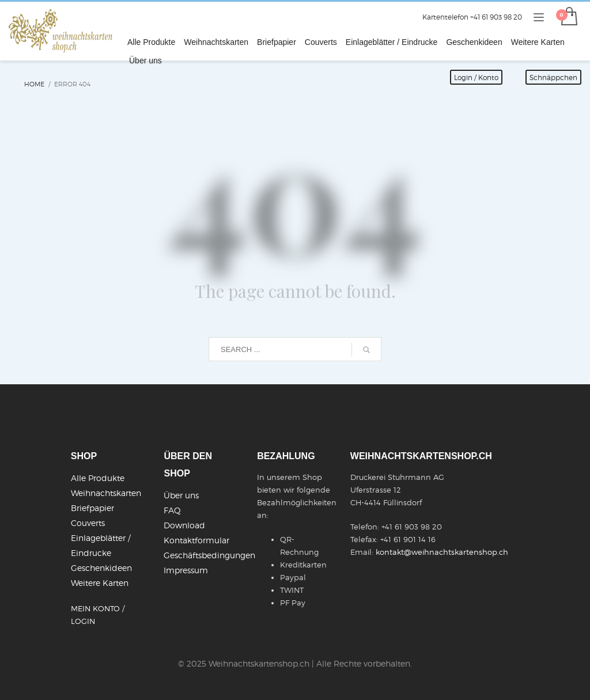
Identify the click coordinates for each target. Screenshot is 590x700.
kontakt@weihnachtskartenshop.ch (442, 552)
